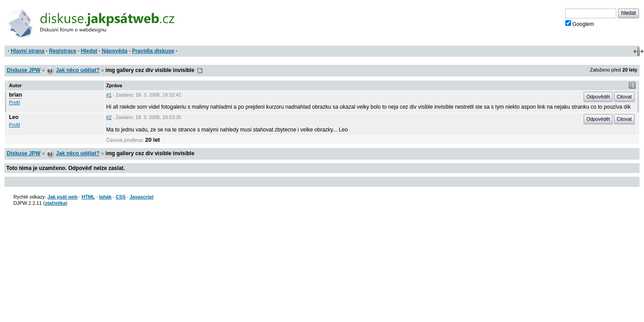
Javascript (142, 197)
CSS (121, 197)
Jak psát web (62, 197)
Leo (14, 117)
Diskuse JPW (23, 70)
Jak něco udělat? (78, 70)
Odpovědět (598, 97)
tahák (105, 197)
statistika (55, 203)
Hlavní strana (28, 51)
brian (15, 95)
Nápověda (115, 51)
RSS (200, 71)
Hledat (89, 51)
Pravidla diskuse (153, 51)
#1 (109, 95)
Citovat (624, 97)
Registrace (62, 51)
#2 (109, 117)
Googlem (580, 24)
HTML (88, 197)
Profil (15, 102)
